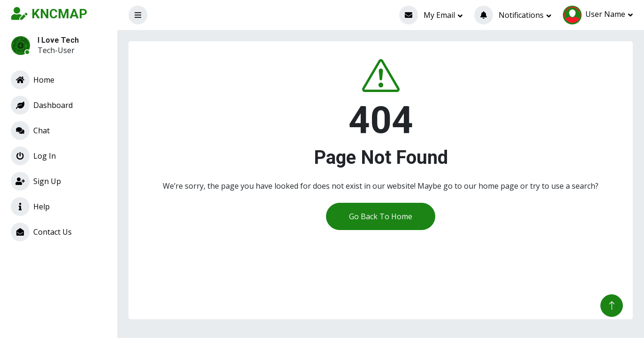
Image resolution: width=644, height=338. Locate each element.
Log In (33, 156)
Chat (30, 131)
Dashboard (42, 105)
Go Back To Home (381, 216)
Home (33, 80)
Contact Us (41, 232)
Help (30, 207)
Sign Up (36, 181)
